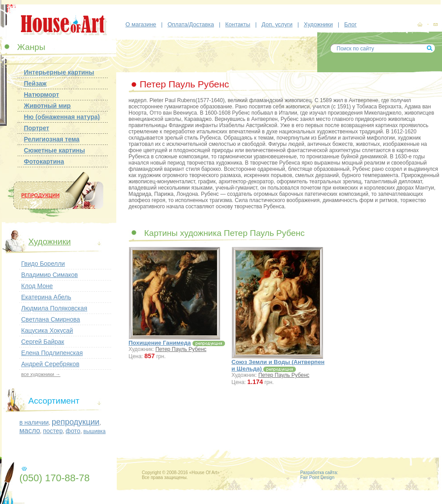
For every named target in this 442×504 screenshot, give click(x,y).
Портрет (37, 128)
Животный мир (47, 106)
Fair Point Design (317, 477)
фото (73, 431)
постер (53, 431)
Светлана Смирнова (51, 319)
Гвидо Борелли (43, 264)
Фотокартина (44, 161)
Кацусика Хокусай (47, 330)
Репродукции (55, 196)
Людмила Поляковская (54, 308)
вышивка (94, 431)
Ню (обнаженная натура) (62, 117)
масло (30, 431)
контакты (435, 25)
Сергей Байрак (43, 342)
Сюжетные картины (55, 150)
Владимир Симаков (50, 275)
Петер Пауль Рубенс (181, 349)
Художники (318, 24)
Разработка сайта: (319, 473)
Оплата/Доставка (191, 24)
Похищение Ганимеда (160, 343)
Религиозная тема (52, 139)
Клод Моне (37, 286)
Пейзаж (35, 83)
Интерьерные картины (59, 72)
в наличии (34, 422)
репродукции (76, 422)
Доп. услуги (277, 24)
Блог (350, 24)
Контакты (238, 24)
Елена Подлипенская (52, 353)
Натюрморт (42, 95)
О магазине (141, 24)
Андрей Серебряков (51, 364)
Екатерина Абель (46, 297)
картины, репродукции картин (420, 25)
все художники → (41, 374)
